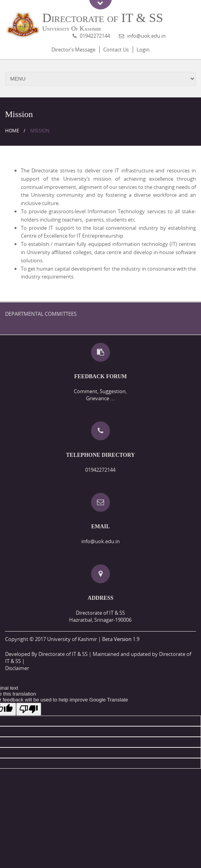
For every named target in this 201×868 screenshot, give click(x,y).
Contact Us (116, 49)
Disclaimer (17, 668)
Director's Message (73, 49)
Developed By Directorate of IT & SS (46, 654)
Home (12, 131)
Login (143, 49)
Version (123, 639)
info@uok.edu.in (146, 36)
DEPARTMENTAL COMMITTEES (41, 314)
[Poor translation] (29, 709)
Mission (40, 131)
